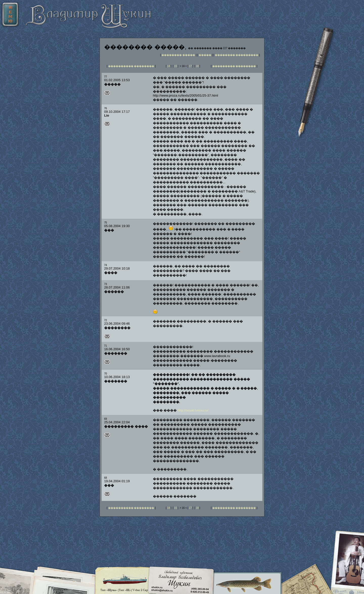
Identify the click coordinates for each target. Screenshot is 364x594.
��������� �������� (234, 66)
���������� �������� (131, 66)
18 (197, 66)
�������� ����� (178, 55)
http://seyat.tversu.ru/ (193, 410)
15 (176, 66)
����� (205, 55)
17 (190, 66)
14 (168, 66)
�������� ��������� (237, 55)
